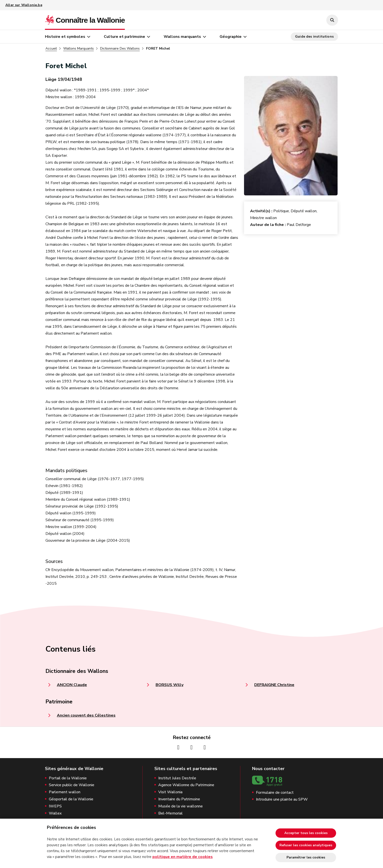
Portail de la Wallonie (68, 778)
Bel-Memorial (170, 813)
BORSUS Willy (170, 685)
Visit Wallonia (170, 792)
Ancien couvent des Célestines (86, 715)
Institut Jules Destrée (177, 778)
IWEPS (55, 806)
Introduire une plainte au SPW (282, 799)
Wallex (55, 813)
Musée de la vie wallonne (181, 806)
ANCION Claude (72, 685)
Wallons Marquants (79, 49)
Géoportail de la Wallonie (71, 799)
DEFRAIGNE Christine (274, 685)
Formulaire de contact (275, 793)
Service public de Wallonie (72, 785)
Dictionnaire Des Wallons (120, 49)
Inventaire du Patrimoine (179, 799)
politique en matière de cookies (183, 857)
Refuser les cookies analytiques (306, 845)
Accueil (51, 49)
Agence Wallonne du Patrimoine (186, 785)
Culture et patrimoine (124, 37)
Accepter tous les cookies (306, 833)
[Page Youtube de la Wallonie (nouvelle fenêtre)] (205, 747)
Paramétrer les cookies (306, 857)
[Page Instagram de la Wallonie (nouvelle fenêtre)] (191, 747)
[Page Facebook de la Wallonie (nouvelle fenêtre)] (178, 747)
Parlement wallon (65, 792)
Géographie (231, 37)
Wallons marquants (182, 37)
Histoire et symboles (65, 37)
